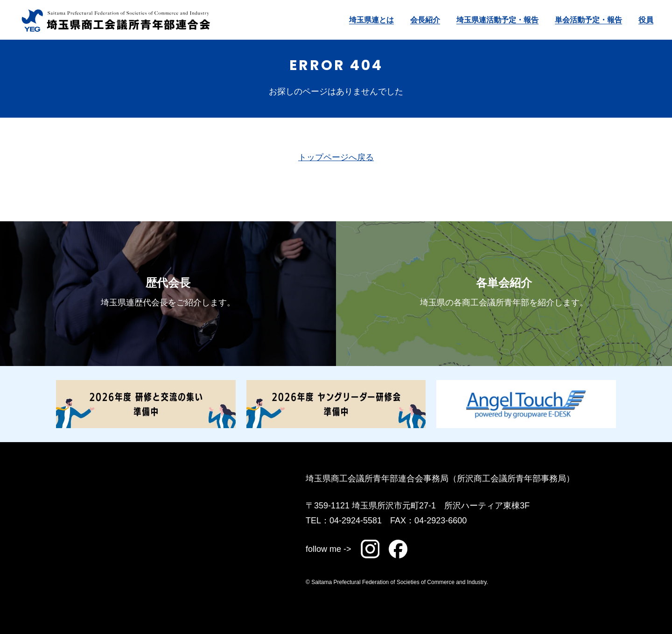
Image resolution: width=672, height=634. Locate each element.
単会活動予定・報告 (588, 20)
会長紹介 (425, 20)
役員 (646, 20)
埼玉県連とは (371, 20)
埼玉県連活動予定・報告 (497, 20)
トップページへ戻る (336, 157)
